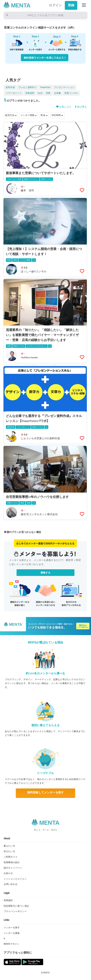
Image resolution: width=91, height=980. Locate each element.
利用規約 (8, 900)
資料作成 (10, 87)
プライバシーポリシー (15, 911)
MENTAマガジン (12, 944)
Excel (40, 93)
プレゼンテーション (64, 87)
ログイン (55, 5)
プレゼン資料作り (27, 87)
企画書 (58, 93)
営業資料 (30, 93)
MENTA (46, 973)
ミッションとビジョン (15, 879)
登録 (71, 5)
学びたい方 (9, 852)
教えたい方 (9, 846)
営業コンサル (71, 93)
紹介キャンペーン (13, 868)
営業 (48, 93)
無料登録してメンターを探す (45, 793)
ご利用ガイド (11, 857)
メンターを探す (12, 928)
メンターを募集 (12, 933)
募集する (46, 573)
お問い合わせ (11, 884)
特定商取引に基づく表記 (16, 906)
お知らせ (8, 873)
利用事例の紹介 (12, 862)
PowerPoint (45, 87)
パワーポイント (14, 93)
